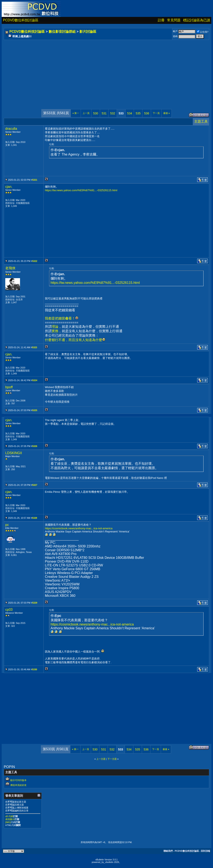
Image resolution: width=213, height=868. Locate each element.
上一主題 (101, 759)
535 (138, 113)
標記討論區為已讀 (197, 20)
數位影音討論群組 (62, 32)
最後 (167, 113)
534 (130, 113)
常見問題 (174, 20)
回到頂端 (205, 851)
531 (104, 113)
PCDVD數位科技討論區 (21, 20)
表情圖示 (10, 819)
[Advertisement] (106, 70)
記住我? (203, 32)
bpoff (9, 387)
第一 (76, 113)
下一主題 (112, 759)
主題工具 (201, 121)
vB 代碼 (9, 816)
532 (113, 113)
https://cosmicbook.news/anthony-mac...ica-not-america (79, 528)
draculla (11, 129)
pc (7, 525)
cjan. (9, 187)
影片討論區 (88, 32)
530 (96, 113)
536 (147, 113)
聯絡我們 (168, 851)
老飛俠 (10, 268)
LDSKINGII (14, 453)
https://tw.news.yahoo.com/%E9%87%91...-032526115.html (81, 190)
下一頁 (156, 113)
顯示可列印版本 (18, 780)
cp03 (9, 610)
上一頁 (86, 113)
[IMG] (8, 822)
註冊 (161, 20)
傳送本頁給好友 (18, 785)
